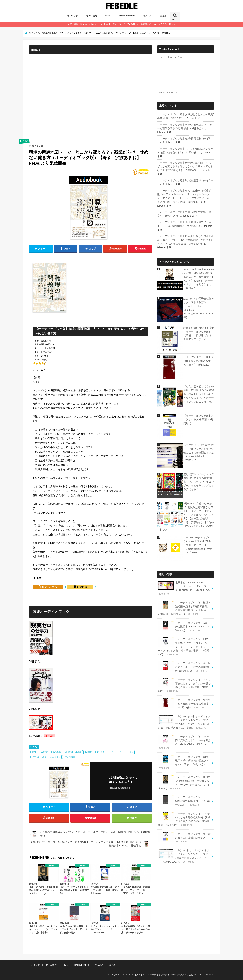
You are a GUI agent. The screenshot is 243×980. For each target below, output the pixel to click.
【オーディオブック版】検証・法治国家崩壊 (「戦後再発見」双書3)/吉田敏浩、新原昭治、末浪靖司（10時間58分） (184, 608)
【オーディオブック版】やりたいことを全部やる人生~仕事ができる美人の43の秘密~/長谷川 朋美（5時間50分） (184, 819)
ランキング (73, 16)
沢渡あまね (55, 757)
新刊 (34, 752)
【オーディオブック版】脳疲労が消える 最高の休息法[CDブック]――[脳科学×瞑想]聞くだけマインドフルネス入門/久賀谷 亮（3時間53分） (185, 240)
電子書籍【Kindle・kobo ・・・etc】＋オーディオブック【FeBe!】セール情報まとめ (184, 588)
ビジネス (129, 752)
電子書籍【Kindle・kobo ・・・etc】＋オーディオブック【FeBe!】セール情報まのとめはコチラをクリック (123, 24)
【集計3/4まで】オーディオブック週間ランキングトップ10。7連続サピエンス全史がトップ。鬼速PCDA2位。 (184, 856)
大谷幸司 (44, 752)
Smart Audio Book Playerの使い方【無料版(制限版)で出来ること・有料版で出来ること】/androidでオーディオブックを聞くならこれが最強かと (199, 279)
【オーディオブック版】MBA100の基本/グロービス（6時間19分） (184, 801)
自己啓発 (57, 752)
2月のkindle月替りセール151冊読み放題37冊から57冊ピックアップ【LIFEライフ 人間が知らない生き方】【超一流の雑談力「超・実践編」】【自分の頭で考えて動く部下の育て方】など (186, 517)
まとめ (163, 16)
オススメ (147, 16)
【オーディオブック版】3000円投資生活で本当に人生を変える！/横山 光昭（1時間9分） (184, 742)
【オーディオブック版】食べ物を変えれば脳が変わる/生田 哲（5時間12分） (199, 361)
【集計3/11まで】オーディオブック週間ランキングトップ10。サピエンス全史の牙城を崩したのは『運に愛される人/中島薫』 (184, 722)
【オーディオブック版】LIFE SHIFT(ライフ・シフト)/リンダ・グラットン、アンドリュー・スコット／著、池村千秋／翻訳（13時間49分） (183, 647)
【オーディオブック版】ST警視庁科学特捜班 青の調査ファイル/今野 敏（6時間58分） (183, 763)
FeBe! (108, 16)
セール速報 (92, 16)
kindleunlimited (127, 16)
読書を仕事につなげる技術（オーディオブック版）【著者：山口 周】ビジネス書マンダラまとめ (199, 334)
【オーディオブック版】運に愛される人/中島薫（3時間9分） (199, 419)
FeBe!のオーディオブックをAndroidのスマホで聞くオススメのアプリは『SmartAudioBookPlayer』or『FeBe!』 (198, 545)
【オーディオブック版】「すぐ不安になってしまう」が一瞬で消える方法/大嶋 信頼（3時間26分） (184, 685)
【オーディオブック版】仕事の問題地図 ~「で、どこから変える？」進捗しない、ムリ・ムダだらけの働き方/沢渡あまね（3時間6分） (185, 166)
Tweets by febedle (167, 93)
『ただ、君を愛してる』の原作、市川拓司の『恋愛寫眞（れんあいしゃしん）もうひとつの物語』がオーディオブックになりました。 (199, 394)
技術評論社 (70, 757)
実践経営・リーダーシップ (109, 752)
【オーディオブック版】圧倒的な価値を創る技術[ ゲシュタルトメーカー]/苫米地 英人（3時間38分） (184, 783)
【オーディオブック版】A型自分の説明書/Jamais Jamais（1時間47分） (184, 627)
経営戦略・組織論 (73, 752)
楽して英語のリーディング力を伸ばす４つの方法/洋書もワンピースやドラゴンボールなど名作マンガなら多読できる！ (199, 482)
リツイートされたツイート (172, 57)
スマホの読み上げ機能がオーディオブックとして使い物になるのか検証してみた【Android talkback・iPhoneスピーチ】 (199, 452)
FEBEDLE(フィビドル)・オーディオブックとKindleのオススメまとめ (159, 975)
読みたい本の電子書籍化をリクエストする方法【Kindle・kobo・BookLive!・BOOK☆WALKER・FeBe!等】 (199, 308)
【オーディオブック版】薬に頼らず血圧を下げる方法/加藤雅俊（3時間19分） (184, 667)
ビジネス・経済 (39, 757)
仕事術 (89, 752)
